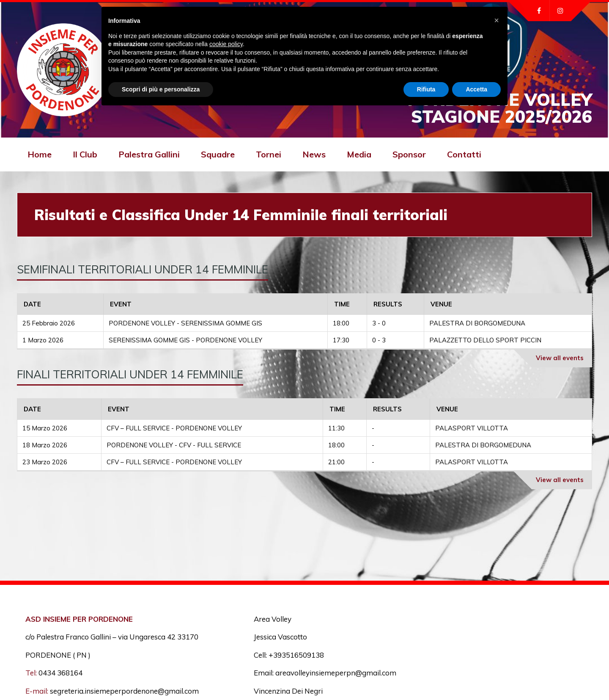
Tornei (269, 154)
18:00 (341, 323)
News (314, 154)
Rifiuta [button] (426, 89)
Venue (441, 304)
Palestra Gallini (149, 154)
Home (40, 154)
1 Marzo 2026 (43, 340)
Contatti (464, 154)
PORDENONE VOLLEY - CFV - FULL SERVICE (174, 445)
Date (32, 304)
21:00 (336, 462)
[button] (497, 20)
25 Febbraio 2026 (49, 323)
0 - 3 (379, 340)
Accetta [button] (476, 89)
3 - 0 (379, 323)
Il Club (85, 154)
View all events (560, 358)
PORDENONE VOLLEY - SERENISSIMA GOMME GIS (185, 323)
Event (121, 304)
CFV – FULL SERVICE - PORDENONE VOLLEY (174, 428)
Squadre (218, 154)
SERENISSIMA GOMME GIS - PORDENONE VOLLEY (185, 340)
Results (388, 304)
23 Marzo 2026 (45, 462)
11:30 (336, 428)
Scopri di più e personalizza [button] (161, 89)
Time (342, 304)
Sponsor (409, 154)
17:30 (341, 340)
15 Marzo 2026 (45, 428)
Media (359, 154)
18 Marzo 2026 (45, 445)
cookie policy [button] (226, 44)
